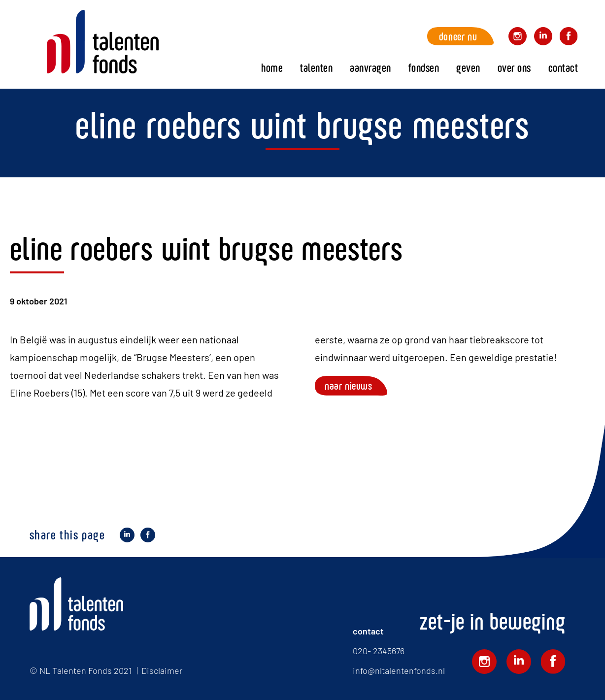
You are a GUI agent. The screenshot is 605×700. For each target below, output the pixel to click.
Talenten (316, 68)
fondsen (424, 68)
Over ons (514, 68)
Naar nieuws (349, 386)
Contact (563, 68)
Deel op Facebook (148, 536)
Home (103, 42)
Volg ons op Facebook (569, 38)
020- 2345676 (379, 651)
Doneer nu (458, 36)
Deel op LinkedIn (127, 536)
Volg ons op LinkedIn (543, 38)
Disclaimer (162, 670)
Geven (468, 68)
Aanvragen (370, 68)
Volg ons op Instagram (518, 38)
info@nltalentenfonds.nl (399, 670)
